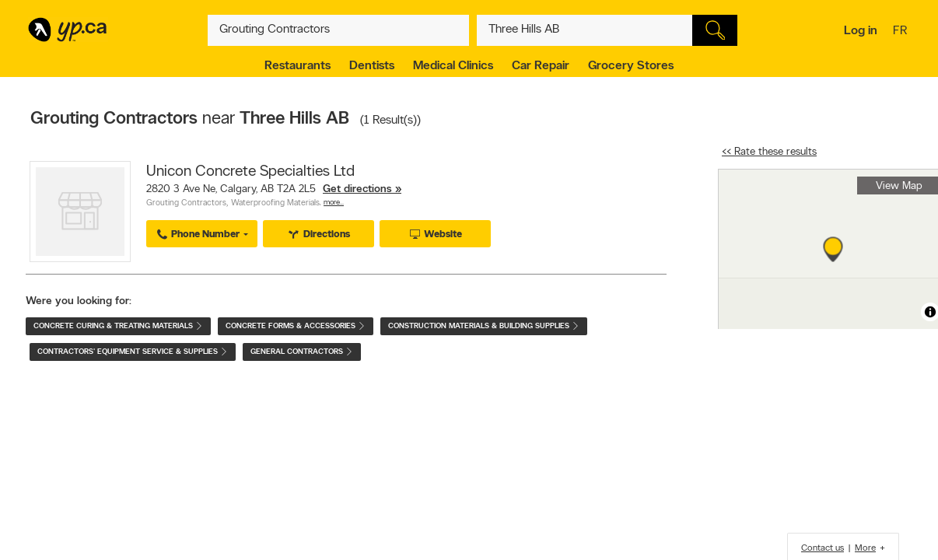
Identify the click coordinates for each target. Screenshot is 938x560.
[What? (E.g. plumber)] (338, 30)
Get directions (357, 189)
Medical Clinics (453, 66)
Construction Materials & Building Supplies (484, 326)
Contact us (822, 548)
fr (902, 32)
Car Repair (541, 66)
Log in (861, 31)
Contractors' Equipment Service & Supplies (133, 352)
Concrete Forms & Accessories (296, 326)
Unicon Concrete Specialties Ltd (250, 172)
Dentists (372, 66)
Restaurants (297, 66)
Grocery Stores (631, 66)
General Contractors (302, 352)
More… (334, 203)
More (865, 548)
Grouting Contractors (186, 203)
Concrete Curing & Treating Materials (118, 326)
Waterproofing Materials (275, 203)
